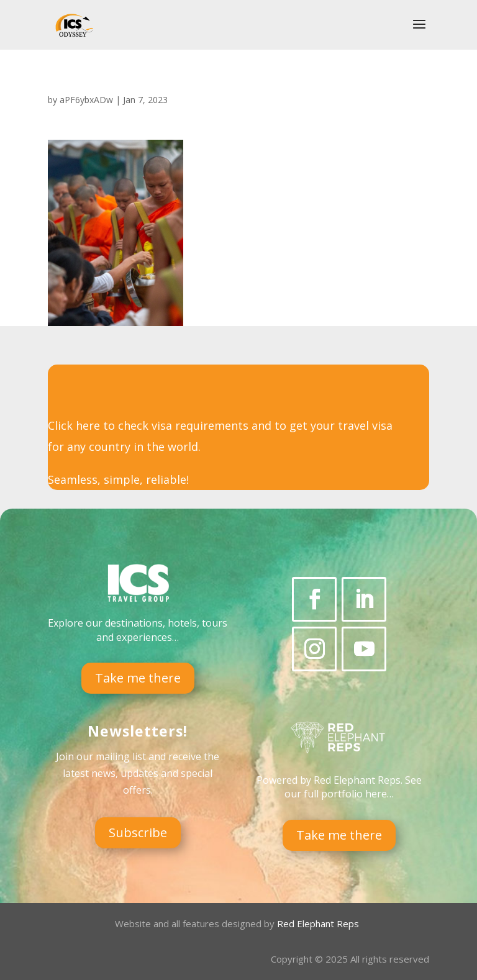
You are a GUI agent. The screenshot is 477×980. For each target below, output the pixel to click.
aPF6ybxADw (86, 100)
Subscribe (138, 833)
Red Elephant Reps (319, 923)
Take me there (138, 678)
